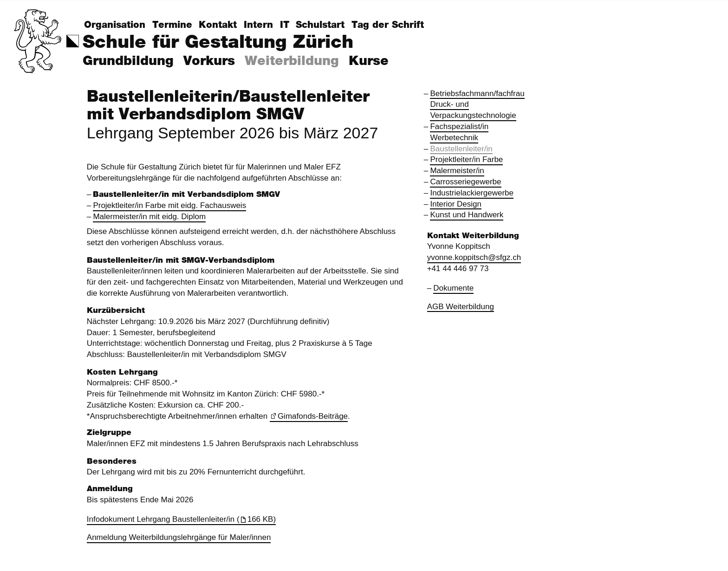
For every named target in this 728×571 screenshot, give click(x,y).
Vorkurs (209, 61)
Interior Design (456, 204)
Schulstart (320, 25)
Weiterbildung (292, 61)
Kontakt (218, 25)
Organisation (115, 25)
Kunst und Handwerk (467, 215)
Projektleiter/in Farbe (466, 159)
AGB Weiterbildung (461, 307)
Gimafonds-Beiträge (313, 416)
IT (285, 25)
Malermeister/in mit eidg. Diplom (149, 217)
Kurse (369, 61)
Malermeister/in (457, 171)
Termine (172, 25)
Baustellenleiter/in (461, 149)
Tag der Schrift (388, 25)
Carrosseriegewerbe (465, 182)
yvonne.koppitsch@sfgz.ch (474, 257)
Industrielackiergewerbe (472, 193)
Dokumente (453, 288)
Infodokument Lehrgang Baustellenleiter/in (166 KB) (181, 519)
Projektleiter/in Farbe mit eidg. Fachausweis (169, 205)
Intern (258, 25)
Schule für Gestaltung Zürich (218, 42)
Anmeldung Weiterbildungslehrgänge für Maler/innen (179, 537)
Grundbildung (128, 61)
